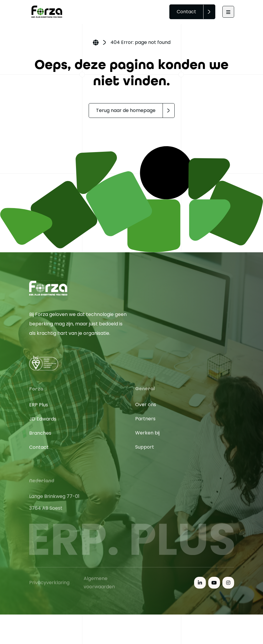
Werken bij (147, 438)
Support (145, 452)
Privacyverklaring (49, 586)
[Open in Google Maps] (79, 519)
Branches (40, 444)
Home (96, 43)
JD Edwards (43, 430)
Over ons (146, 409)
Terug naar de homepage (126, 110)
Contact (186, 12)
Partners (145, 423)
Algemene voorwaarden (99, 586)
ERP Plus (39, 415)
